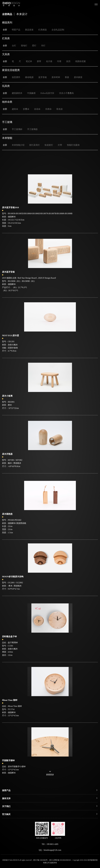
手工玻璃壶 (32, 135)
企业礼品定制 (58, 30)
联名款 (60, 109)
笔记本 (29, 61)
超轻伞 (15, 109)
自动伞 (37, 109)
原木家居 (78, 77)
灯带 (60, 151)
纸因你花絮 (81, 61)
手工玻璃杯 (17, 135)
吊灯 (43, 45)
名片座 (49, 61)
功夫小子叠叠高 (66, 93)
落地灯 (24, 45)
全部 (5, 30)
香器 (67, 77)
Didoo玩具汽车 (47, 93)
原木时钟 (56, 77)
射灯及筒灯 (35, 151)
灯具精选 (43, 30)
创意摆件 (16, 77)
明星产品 (16, 30)
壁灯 (34, 45)
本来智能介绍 (18, 151)
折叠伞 (26, 109)
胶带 (39, 61)
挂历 (68, 61)
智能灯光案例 (73, 151)
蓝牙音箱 (43, 77)
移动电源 (29, 77)
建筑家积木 (17, 93)
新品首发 (29, 30)
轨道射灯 (49, 151)
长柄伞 (48, 109)
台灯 (14, 45)
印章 (59, 61)
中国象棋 (31, 93)
